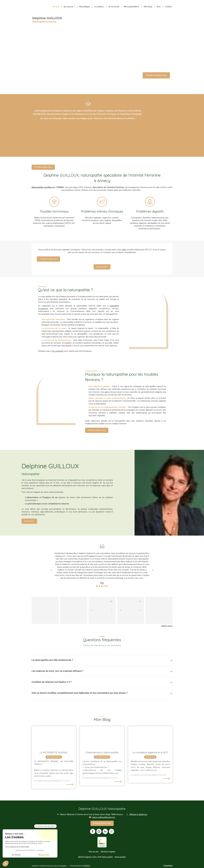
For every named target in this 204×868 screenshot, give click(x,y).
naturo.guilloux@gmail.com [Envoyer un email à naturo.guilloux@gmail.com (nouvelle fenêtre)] (104, 817)
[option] (102, 570)
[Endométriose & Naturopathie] (102, 737)
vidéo (124, 250)
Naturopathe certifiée (42, 187)
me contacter (58, 351)
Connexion (168, 866)
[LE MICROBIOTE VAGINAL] (54, 737)
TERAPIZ (87, 866)
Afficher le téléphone (138, 815)
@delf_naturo (167, 626)
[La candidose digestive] (150, 737)
